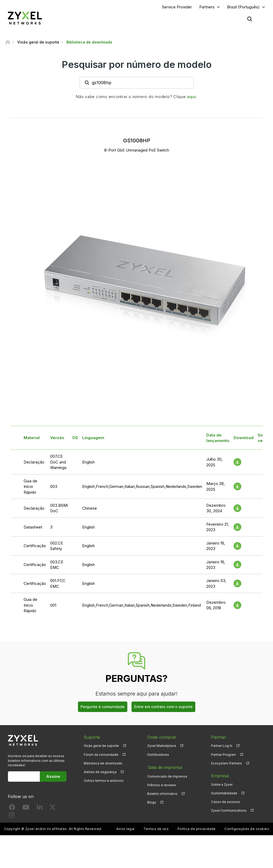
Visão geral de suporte (101, 746)
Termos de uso (156, 829)
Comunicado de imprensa (167, 776)
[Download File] (237, 462)
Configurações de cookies (247, 829)
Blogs (152, 802)
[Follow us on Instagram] (12, 816)
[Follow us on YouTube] (26, 809)
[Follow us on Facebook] (12, 809)
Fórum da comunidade (101, 755)
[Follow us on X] (52, 809)
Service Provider (177, 7)
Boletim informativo (162, 793)
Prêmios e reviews (162, 785)
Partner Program (224, 755)
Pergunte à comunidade (103, 707)
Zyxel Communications (229, 811)
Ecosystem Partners (227, 763)
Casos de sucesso (226, 802)
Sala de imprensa (164, 767)
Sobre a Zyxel (222, 785)
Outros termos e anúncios (104, 781)
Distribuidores (158, 755)
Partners (207, 7)
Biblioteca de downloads (103, 763)
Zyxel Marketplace (162, 746)
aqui (191, 97)
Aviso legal (125, 829)
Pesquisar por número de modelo (137, 65)
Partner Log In (222, 746)
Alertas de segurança (100, 772)
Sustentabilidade (224, 793)
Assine (53, 776)
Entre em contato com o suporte (163, 707)
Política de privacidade (197, 829)
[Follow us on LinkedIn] (40, 809)
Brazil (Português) (243, 7)
